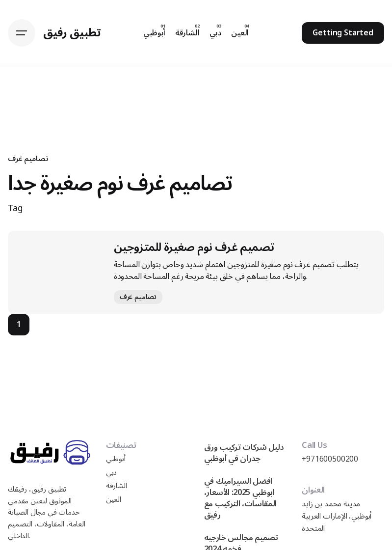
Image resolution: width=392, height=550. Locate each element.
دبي (112, 473)
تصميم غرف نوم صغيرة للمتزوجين (194, 247)
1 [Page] (19, 325)
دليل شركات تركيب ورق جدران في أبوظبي (244, 453)
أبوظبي (116, 459)
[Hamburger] (22, 33)
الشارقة (117, 486)
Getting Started (343, 33)
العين (114, 500)
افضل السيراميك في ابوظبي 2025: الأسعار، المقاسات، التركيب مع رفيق (240, 498)
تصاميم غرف (28, 159)
